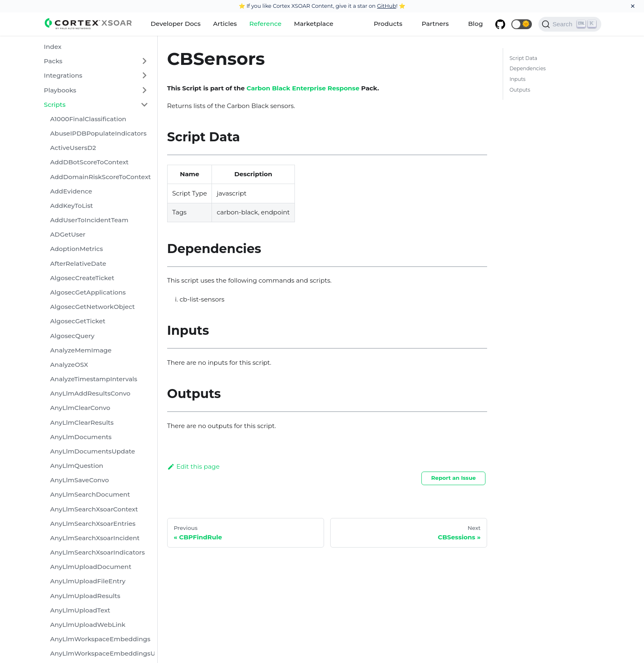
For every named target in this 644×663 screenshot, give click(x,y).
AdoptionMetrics (77, 249)
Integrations (63, 75)
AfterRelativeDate (78, 264)
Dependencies (527, 68)
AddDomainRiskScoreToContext (100, 177)
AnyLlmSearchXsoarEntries (93, 524)
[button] (522, 24)
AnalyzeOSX (69, 365)
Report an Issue (454, 478)
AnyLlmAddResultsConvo (90, 393)
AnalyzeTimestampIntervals (94, 379)
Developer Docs (176, 24)
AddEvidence (71, 191)
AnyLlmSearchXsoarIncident (95, 538)
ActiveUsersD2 (73, 148)
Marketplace (314, 24)
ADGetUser (68, 234)
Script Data (523, 58)
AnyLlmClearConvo (80, 408)
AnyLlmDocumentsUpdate (93, 451)
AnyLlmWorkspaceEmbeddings (100, 639)
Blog (476, 24)
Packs (53, 61)
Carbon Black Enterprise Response (303, 88)
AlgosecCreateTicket (82, 278)
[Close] (633, 6)
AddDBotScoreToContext (89, 162)
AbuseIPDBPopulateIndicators (98, 133)
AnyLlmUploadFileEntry (88, 581)
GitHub (387, 6)
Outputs (520, 90)
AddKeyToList (71, 206)
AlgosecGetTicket (78, 321)
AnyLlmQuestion (77, 466)
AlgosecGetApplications (88, 292)
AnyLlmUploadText (80, 610)
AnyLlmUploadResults (85, 596)
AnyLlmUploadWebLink (88, 625)
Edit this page (193, 466)
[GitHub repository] (500, 24)
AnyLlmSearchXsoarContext (94, 509)
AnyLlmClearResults (82, 422)
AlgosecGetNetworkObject (92, 307)
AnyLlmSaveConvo (79, 480)
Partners (435, 24)
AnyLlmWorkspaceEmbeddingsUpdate (102, 653)
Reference (265, 24)
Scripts (55, 105)
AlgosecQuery (72, 336)
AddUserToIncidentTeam (89, 220)
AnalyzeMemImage (81, 350)
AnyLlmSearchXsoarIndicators (98, 552)
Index (53, 47)
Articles (225, 24)
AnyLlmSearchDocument (90, 494)
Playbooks (60, 90)
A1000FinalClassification (88, 119)
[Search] (570, 24)
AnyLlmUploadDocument (91, 567)
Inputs (517, 79)
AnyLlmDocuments (81, 437)
